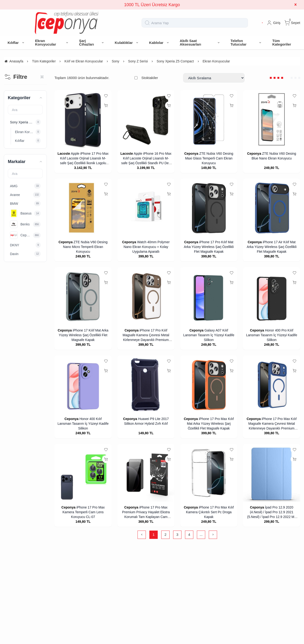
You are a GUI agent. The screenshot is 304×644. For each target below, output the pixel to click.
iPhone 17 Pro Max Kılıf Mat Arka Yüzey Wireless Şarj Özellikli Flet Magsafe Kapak (210, 424)
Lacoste (64, 154)
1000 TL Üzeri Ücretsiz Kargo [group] (152, 5)
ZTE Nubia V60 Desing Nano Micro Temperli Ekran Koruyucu (85, 247)
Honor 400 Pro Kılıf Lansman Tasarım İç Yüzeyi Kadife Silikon (272, 335)
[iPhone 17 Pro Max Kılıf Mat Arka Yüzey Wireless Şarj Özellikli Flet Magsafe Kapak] (209, 385)
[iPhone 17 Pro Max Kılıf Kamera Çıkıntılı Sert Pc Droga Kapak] (209, 473)
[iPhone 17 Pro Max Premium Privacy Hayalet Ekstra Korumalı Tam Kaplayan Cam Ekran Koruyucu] (146, 473)
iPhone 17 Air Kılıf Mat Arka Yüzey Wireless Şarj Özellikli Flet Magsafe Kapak (272, 247)
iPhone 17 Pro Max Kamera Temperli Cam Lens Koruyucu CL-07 (84, 512)
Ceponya (191, 154)
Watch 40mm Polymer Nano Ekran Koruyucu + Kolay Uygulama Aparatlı (147, 247)
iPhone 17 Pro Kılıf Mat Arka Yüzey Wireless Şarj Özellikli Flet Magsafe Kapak (209, 247)
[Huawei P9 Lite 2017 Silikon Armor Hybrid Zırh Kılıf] (146, 385)
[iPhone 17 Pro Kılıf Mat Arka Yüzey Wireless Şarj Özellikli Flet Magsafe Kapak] (209, 208)
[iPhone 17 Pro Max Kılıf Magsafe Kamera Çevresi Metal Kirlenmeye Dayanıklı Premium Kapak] (272, 385)
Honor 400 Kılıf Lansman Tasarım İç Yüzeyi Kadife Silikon (83, 424)
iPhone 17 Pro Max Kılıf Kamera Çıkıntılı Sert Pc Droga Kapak (210, 512)
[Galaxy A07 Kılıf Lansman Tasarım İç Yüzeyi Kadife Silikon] (209, 296)
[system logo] (66, 23)
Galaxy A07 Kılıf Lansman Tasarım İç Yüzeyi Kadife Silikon (209, 335)
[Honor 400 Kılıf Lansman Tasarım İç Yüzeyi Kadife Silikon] (83, 385)
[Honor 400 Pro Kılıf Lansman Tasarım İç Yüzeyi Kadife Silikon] (272, 296)
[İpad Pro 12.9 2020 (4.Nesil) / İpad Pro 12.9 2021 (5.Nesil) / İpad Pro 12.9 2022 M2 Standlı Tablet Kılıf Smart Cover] (272, 473)
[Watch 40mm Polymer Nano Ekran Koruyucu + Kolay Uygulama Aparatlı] (146, 208)
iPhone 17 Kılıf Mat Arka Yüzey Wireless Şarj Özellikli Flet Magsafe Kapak (83, 335)
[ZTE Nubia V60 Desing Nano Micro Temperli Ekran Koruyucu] (83, 208)
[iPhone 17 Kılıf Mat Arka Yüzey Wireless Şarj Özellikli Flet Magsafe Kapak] (83, 296)
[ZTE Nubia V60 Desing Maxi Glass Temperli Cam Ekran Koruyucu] (209, 119)
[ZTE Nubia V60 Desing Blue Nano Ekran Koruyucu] (272, 119)
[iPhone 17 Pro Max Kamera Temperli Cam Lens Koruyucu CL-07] (83, 473)
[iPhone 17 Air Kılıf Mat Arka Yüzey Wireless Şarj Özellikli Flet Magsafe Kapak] (272, 208)
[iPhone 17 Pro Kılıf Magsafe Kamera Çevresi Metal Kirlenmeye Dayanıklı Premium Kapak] (146, 296)
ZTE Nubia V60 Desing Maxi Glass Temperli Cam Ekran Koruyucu (209, 158)
